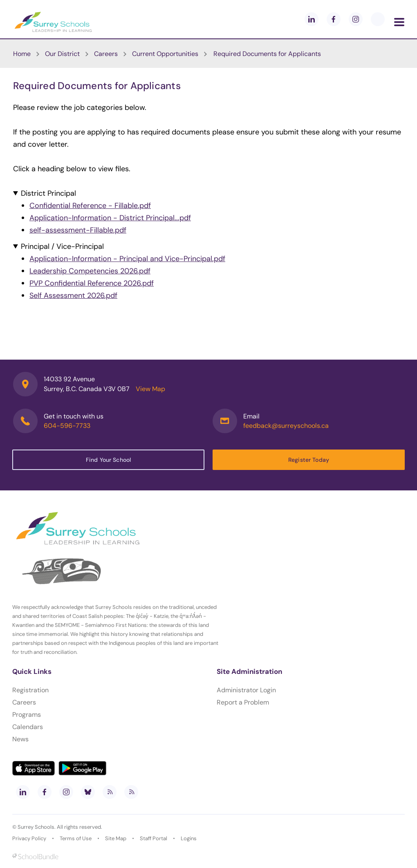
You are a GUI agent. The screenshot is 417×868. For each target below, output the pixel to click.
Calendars (28, 727)
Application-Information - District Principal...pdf (110, 218)
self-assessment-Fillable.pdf (78, 230)
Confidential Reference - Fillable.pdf (90, 206)
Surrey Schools (36, 827)
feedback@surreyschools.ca (286, 426)
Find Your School (108, 460)
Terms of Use (76, 838)
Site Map (116, 838)
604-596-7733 (67, 426)
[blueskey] (378, 19)
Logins (189, 838)
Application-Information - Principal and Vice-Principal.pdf (127, 259)
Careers (24, 702)
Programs (27, 715)
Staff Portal (154, 838)
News (20, 739)
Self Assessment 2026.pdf (73, 295)
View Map (150, 389)
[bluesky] (88, 792)
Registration (30, 690)
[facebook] (334, 19)
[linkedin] (312, 19)
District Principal (48, 193)
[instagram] (356, 19)
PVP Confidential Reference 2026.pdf (92, 283)
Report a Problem (243, 702)
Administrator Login (246, 690)
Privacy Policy (29, 838)
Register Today (309, 460)
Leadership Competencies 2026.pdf (90, 271)
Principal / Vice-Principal (62, 246)
